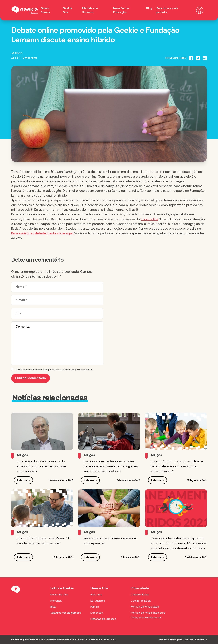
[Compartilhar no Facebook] (191, 58)
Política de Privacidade (145, 607)
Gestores (96, 594)
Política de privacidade (23, 640)
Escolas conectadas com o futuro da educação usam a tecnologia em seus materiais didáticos (111, 466)
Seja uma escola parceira (66, 613)
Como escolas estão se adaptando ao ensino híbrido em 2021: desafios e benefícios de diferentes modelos (179, 543)
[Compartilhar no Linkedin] (205, 58)
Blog (149, 8)
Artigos (17, 53)
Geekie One (99, 588)
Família (95, 607)
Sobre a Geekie (62, 588)
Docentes (97, 613)
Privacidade (140, 588)
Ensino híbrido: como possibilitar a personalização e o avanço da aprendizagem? (177, 466)
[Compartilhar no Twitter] (198, 58)
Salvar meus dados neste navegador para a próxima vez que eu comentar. (55, 369)
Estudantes (98, 601)
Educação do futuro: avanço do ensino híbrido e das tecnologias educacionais (42, 466)
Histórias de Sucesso (103, 619)
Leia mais (23, 480)
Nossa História (59, 594)
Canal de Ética (140, 594)
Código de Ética (141, 601)
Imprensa (56, 601)
